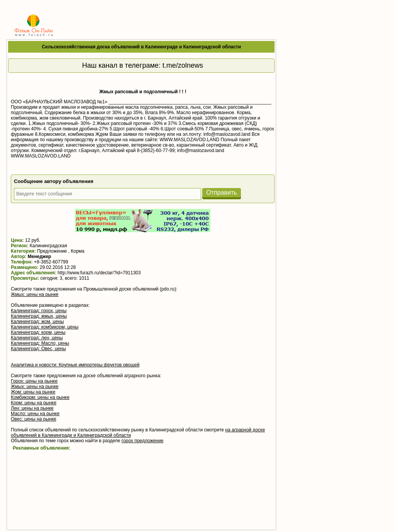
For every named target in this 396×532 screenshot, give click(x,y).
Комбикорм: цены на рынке (40, 397)
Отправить (221, 192)
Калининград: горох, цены (39, 311)
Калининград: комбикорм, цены (45, 327)
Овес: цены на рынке (34, 419)
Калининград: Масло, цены (40, 343)
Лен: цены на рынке (32, 408)
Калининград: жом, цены (37, 322)
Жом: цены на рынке (33, 392)
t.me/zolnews (183, 65)
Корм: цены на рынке (34, 403)
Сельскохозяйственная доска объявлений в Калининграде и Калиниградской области (141, 47)
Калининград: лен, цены (37, 338)
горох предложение (142, 441)
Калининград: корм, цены (38, 332)
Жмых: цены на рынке (35, 294)
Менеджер (40, 257)
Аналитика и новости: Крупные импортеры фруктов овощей (75, 365)
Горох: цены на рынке (34, 381)
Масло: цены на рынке (35, 414)
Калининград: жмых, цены (39, 316)
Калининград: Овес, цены (38, 349)
